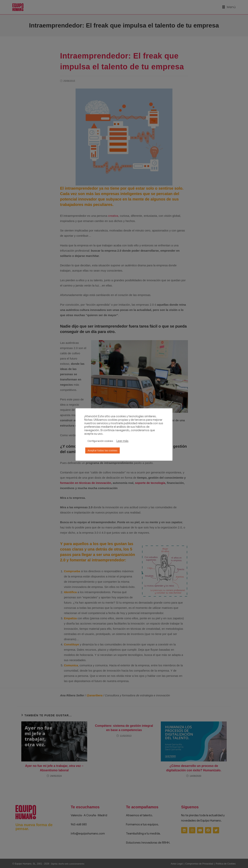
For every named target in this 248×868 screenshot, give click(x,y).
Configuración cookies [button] (100, 441)
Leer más (122, 441)
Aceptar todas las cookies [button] (102, 450)
